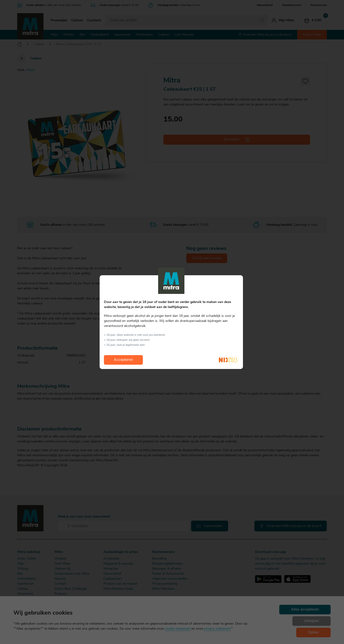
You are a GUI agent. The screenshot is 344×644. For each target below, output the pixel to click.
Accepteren (123, 360)
